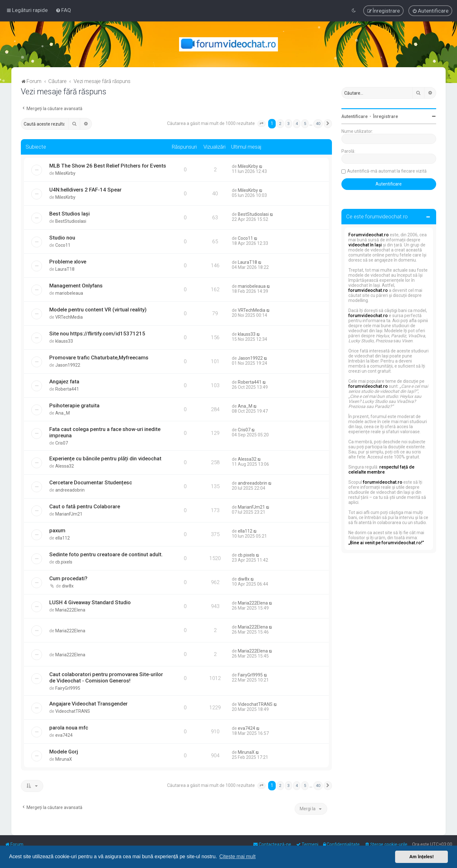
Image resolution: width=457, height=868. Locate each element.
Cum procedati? (68, 578)
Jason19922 (68, 365)
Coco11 (63, 245)
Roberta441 (67, 389)
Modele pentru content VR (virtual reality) (98, 310)
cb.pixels (64, 562)
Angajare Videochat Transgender (88, 704)
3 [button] (289, 124)
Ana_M (63, 413)
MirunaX (64, 759)
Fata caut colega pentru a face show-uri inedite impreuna (105, 432)
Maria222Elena (70, 610)
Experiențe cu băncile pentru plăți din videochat (105, 458)
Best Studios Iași (69, 214)
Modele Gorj (64, 752)
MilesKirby (65, 173)
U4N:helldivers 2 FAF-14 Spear (85, 190)
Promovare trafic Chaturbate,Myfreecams (99, 357)
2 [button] (280, 124)
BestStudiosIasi (71, 221)
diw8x (68, 586)
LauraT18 (65, 269)
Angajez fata (64, 381)
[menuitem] (63, 10)
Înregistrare (385, 116)
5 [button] (305, 124)
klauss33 (64, 341)
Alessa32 (65, 466)
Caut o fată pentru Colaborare (85, 506)
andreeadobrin (70, 490)
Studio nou (62, 238)
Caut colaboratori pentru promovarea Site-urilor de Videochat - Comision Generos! (106, 677)
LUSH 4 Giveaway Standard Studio (90, 602)
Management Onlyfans (76, 286)
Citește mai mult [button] (238, 856)
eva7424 (64, 735)
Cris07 (62, 443)
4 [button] (297, 124)
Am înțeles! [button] (422, 857)
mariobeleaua (69, 293)
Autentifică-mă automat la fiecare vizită (387, 171)
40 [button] (318, 124)
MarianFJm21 (69, 514)
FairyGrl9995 (68, 688)
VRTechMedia (69, 317)
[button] (262, 124)
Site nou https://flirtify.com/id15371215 (97, 334)
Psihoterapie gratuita (74, 405)
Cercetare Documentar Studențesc (91, 482)
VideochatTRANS (73, 711)
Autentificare (355, 116)
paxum (57, 530)
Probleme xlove (68, 262)
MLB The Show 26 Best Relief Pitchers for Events (108, 166)
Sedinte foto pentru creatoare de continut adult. (106, 554)
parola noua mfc (69, 728)
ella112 (63, 538)
